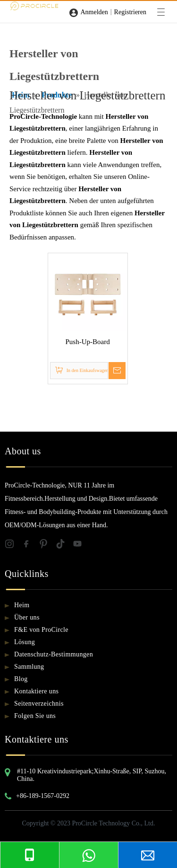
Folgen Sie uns (35, 716)
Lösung (25, 642)
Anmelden (94, 12)
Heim (22, 605)
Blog (21, 679)
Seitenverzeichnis (39, 704)
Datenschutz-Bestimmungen (54, 654)
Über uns (27, 617)
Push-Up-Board (88, 342)
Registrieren (130, 12)
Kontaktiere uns (36, 691)
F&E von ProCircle (41, 630)
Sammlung (29, 667)
